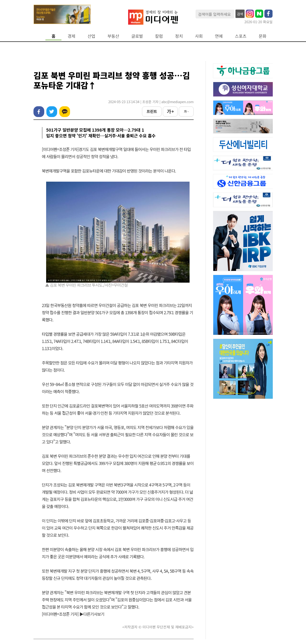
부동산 (113, 36)
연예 (219, 36)
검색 (240, 14)
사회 (199, 36)
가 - (186, 111)
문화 (262, 36)
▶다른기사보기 (92, 614)
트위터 (52, 112)
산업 (91, 36)
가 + (170, 111)
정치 (179, 36)
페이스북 (39, 112)
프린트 (152, 111)
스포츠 (241, 36)
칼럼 (159, 36)
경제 (71, 36)
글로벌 (137, 36)
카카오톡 (65, 112)
